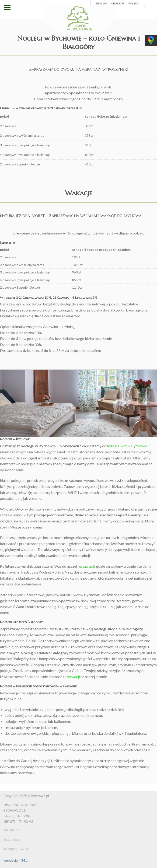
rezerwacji (71, 677)
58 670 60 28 (12, 840)
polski (133, 4)
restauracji (86, 566)
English (101, 4)
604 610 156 (11, 830)
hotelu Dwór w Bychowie (127, 446)
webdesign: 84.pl (16, 860)
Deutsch (117, 4)
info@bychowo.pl (17, 849)
